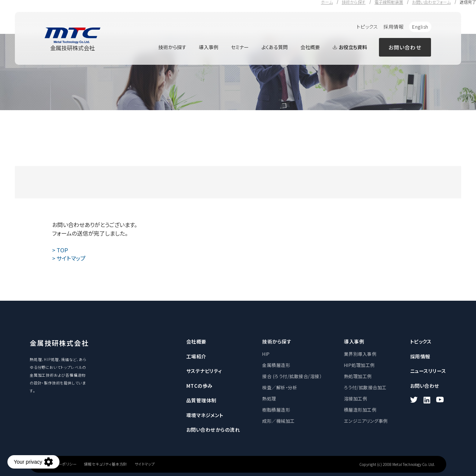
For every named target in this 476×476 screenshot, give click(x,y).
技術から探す (172, 47)
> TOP (60, 250)
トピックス (367, 27)
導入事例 (209, 47)
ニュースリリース (428, 371)
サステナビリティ (204, 371)
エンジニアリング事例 (366, 421)
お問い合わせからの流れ (213, 430)
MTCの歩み (200, 386)
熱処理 (269, 398)
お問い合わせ (405, 47)
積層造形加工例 (360, 410)
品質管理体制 (201, 400)
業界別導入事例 (360, 354)
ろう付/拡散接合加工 (365, 387)
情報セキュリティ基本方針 (106, 464)
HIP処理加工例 (359, 365)
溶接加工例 (356, 398)
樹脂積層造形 (276, 410)
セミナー (240, 47)
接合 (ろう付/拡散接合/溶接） (292, 376)
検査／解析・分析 (280, 387)
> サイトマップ (69, 258)
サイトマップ (145, 464)
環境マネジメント (205, 415)
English (420, 27)
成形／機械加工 (278, 421)
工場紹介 (196, 356)
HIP (266, 354)
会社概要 (310, 47)
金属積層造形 (276, 365)
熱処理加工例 (358, 376)
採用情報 (393, 27)
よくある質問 (275, 47)
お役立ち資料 (350, 47)
